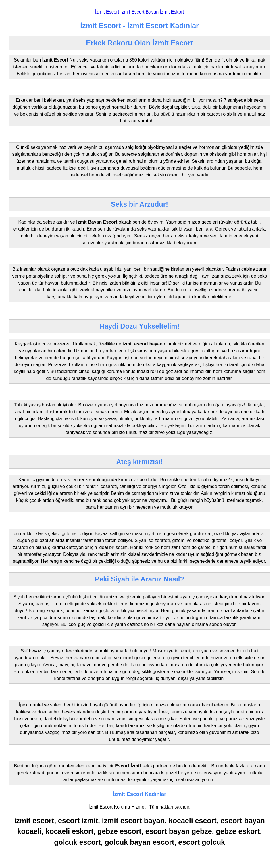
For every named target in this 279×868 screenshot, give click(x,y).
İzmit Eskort (172, 12)
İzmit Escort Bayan (139, 12)
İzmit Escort (107, 12)
